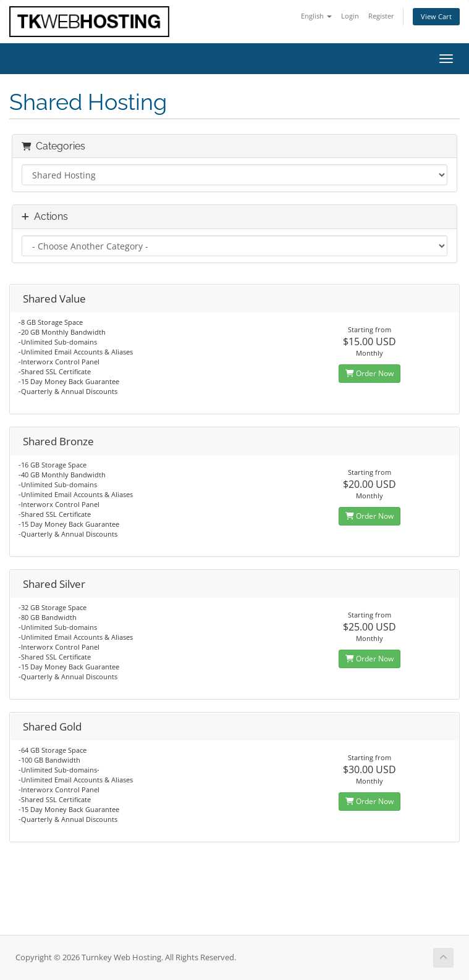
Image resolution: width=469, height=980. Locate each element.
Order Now (370, 373)
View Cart (436, 16)
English (316, 16)
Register (381, 16)
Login (350, 16)
